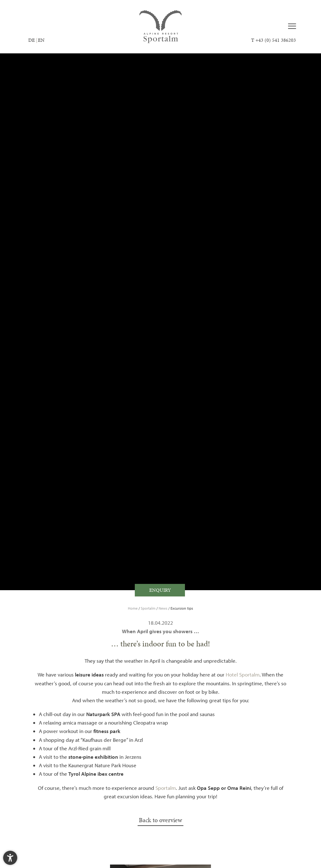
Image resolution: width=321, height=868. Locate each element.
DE (32, 40)
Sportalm (149, 608)
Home (133, 608)
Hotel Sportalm (243, 674)
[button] (10, 858)
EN (41, 40)
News (163, 608)
